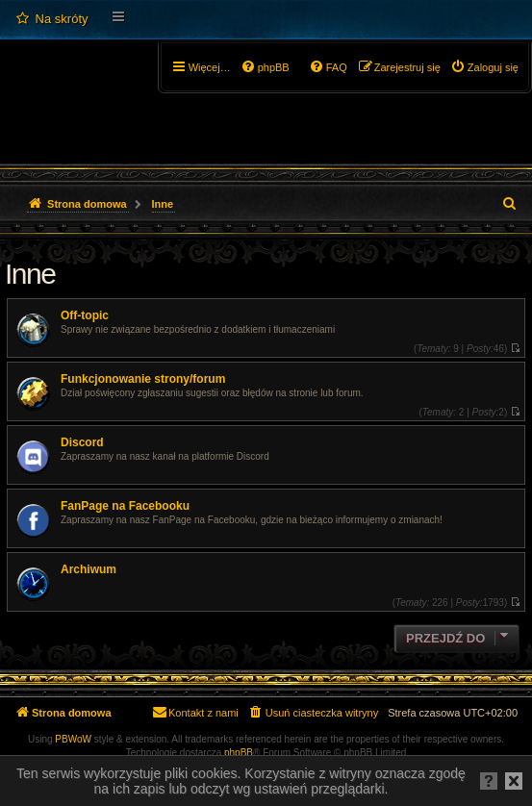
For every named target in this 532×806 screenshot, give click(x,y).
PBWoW (73, 739)
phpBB (239, 753)
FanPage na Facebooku (125, 506)
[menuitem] (51, 19)
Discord (82, 442)
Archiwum (89, 569)
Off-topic (85, 315)
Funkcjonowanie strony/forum (143, 379)
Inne (30, 274)
